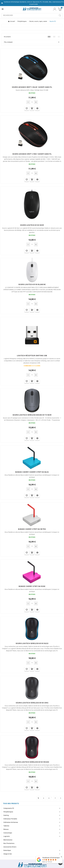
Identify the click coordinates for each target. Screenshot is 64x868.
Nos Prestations (9, 843)
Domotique (7, 850)
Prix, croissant (32, 42)
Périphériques (8, 812)
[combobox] (29, 15)
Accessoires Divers (10, 847)
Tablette (6, 826)
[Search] (60, 15)
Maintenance (8, 840)
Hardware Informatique (51, 858)
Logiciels (7, 836)
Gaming (6, 815)
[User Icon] (55, 9)
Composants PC (9, 808)
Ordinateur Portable (10, 819)
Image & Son (8, 854)
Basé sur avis (47, 862)
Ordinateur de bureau (11, 822)
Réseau (6, 829)
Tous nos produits (11, 804)
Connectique (8, 833)
